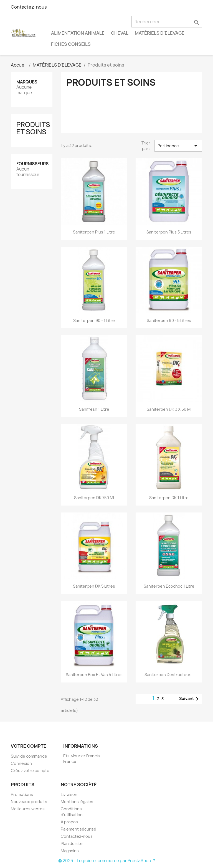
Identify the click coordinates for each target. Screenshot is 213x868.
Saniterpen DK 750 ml (94, 498)
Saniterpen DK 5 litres (94, 586)
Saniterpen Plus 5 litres (169, 232)
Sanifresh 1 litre (94, 409)
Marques (27, 82)
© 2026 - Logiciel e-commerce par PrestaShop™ (107, 861)
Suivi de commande (29, 756)
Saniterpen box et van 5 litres (94, 675)
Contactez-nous (29, 7)
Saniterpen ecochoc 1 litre (169, 586)
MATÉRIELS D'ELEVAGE (160, 33)
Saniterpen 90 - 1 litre (94, 320)
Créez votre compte (30, 771)
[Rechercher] (167, 22)
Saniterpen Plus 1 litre (94, 232)
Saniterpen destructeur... (169, 675)
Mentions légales (77, 802)
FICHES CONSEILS (71, 44)
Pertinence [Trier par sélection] (178, 146)
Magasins (70, 851)
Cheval (120, 33)
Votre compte (29, 746)
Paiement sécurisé (78, 829)
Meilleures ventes (28, 809)
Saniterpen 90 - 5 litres (169, 320)
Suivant (190, 699)
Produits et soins (33, 128)
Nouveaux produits (29, 802)
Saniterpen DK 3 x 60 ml (169, 409)
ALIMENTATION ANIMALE (78, 33)
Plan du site (72, 843)
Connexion (21, 763)
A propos (69, 822)
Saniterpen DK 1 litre (169, 498)
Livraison (69, 794)
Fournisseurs (32, 164)
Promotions (22, 794)
